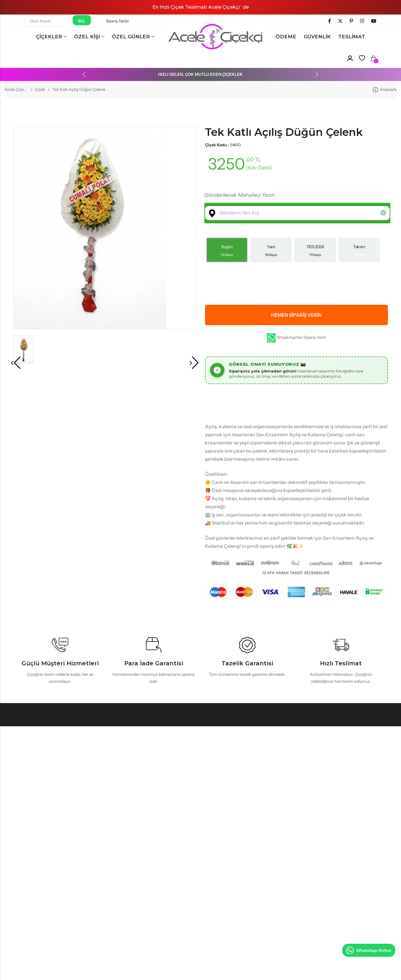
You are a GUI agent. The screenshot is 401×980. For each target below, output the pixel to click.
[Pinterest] (351, 21)
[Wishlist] (362, 58)
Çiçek (40, 89)
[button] (91, 74)
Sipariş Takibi (117, 21)
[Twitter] (340, 21)
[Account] (350, 58)
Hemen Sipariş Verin (296, 315)
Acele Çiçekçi (16, 89)
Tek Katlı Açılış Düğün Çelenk (284, 132)
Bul (82, 21)
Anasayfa (388, 89)
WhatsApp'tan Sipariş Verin (296, 338)
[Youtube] (374, 21)
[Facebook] (330, 21)
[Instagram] (362, 21)
